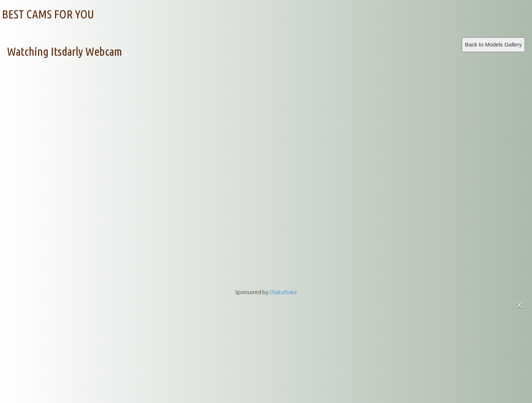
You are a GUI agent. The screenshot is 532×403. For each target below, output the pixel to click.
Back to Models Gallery (493, 44)
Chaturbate (283, 292)
